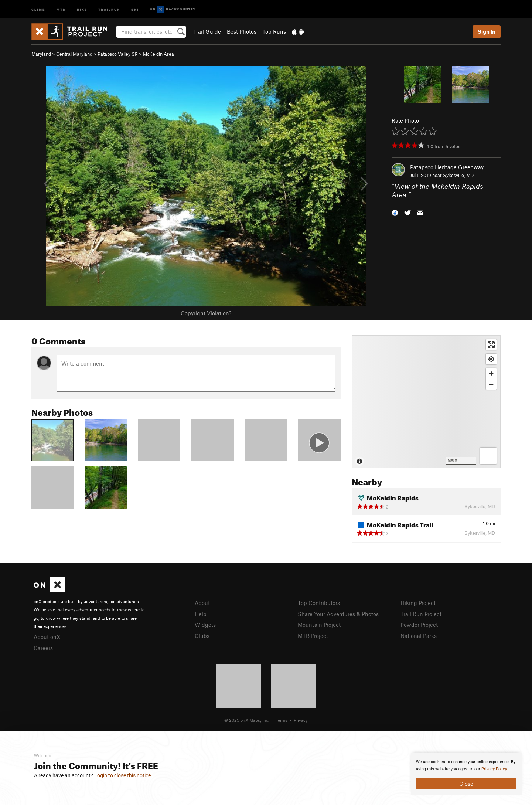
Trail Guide (207, 31)
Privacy (301, 720)
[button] (395, 212)
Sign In (487, 31)
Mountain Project (319, 625)
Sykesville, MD (458, 175)
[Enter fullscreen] (491, 345)
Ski (135, 9)
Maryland (41, 54)
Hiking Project (418, 603)
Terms (282, 720)
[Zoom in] (491, 373)
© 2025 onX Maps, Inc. (247, 720)
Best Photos (242, 31)
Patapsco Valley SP (118, 54)
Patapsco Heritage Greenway (447, 167)
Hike (82, 9)
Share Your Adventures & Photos (338, 614)
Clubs (202, 636)
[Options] (488, 456)
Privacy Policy (494, 769)
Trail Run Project (421, 614)
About (202, 603)
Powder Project (419, 625)
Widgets (205, 625)
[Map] (426, 402)
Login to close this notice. (123, 775)
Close (466, 784)
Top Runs (274, 31)
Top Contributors (319, 603)
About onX (47, 637)
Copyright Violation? (206, 313)
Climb (38, 9)
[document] (466, 774)
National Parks (419, 636)
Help (201, 614)
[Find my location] (491, 359)
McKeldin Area (158, 54)
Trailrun (109, 9)
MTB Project (313, 636)
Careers (43, 648)
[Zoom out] (491, 384)
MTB (61, 9)
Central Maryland (74, 54)
